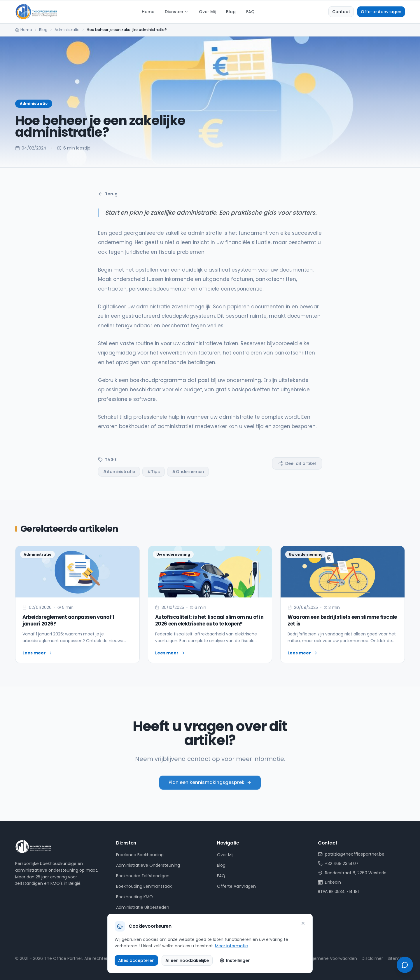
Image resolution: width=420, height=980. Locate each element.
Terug (108, 194)
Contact (341, 12)
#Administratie (119, 472)
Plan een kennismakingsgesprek (210, 790)
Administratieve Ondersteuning (148, 865)
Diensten (177, 12)
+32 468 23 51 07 (338, 863)
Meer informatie (231, 946)
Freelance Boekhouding (140, 855)
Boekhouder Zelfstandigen (143, 876)
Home (148, 12)
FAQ (250, 12)
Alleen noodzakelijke (187, 960)
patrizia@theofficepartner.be (351, 854)
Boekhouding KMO (134, 897)
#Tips (154, 472)
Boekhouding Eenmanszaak (144, 886)
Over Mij (207, 12)
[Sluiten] (303, 923)
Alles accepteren (136, 960)
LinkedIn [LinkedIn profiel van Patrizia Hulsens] (329, 882)
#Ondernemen (188, 472)
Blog (231, 12)
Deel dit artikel (297, 463)
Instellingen (235, 960)
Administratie (67, 30)
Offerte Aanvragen (381, 12)
